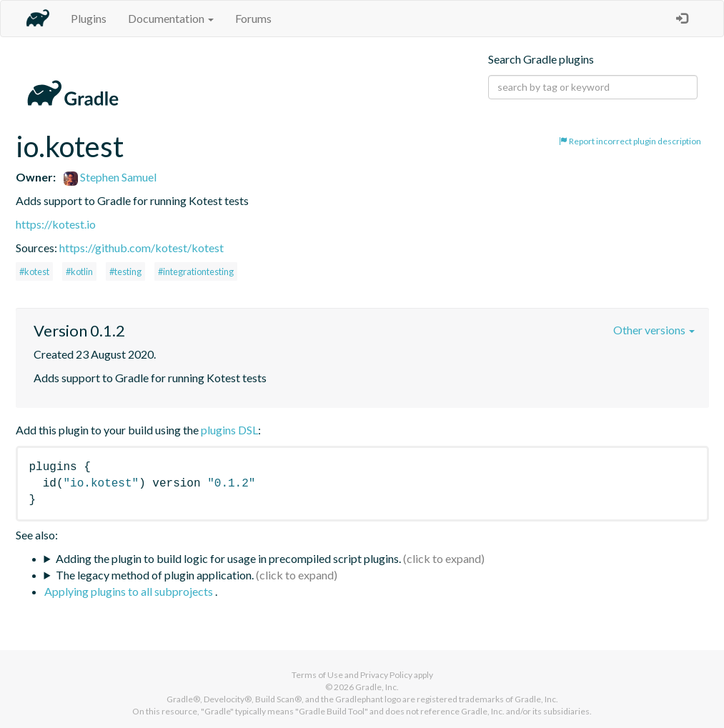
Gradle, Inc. (377, 687)
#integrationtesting (196, 271)
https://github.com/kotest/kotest (142, 248)
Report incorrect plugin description (630, 141)
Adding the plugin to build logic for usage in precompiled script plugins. (228, 558)
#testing (125, 271)
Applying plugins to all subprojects (130, 591)
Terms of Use (317, 675)
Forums (253, 18)
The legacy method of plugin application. (155, 575)
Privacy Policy (386, 675)
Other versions (654, 330)
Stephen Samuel (110, 177)
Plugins (89, 18)
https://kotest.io (56, 224)
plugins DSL (229, 430)
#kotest (34, 271)
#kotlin (79, 271)
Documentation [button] (171, 18)
